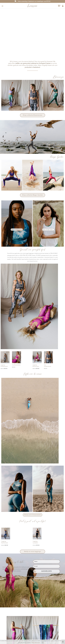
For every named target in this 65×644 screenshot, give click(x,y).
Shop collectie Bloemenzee (32, 115)
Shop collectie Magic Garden (33, 195)
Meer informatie (36, 643)
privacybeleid (30, 576)
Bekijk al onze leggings (32, 552)
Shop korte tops (17, 230)
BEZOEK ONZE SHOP (40, 46)
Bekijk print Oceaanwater (33, 515)
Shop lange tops (47, 230)
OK (42, 643)
